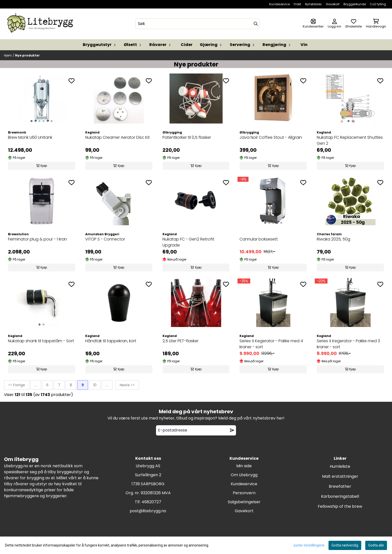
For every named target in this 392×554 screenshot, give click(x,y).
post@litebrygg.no (148, 511)
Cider (187, 45)
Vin (304, 45)
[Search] (256, 24)
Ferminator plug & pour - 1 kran (37, 239)
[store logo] (41, 24)
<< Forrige (17, 385)
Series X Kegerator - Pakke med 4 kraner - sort (271, 344)
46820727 (151, 502)
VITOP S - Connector (105, 239)
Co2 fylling (378, 4)
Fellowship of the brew (340, 506)
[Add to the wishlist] (71, 81)
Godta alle (376, 545)
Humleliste (340, 466)
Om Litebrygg (244, 475)
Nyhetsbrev (313, 4)
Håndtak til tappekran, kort (111, 341)
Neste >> (127, 385)
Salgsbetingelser (244, 502)
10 (95, 385)
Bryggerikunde (355, 4)
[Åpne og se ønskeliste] (354, 24)
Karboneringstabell (340, 496)
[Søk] (197, 24)
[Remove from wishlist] (232, 430)
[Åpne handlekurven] (376, 24)
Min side (244, 466)
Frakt (297, 4)
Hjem (8, 55)
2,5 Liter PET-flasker (180, 341)
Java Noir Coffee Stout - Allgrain (271, 137)
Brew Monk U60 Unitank (30, 137)
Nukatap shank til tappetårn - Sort (41, 341)
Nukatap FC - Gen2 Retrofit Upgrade (188, 242)
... (36, 385)
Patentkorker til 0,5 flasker (187, 137)
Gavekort (333, 4)
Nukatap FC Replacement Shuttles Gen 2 (350, 140)
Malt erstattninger (340, 476)
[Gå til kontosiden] (313, 24)
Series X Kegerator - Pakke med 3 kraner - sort (348, 344)
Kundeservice (279, 4)
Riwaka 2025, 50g (333, 239)
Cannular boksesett (259, 239)
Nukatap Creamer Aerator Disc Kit (117, 137)
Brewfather (340, 486)
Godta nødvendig (345, 545)
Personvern (244, 493)
